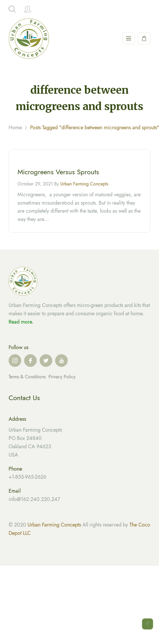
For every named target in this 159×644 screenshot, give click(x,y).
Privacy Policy (62, 377)
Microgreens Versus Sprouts (58, 173)
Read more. (21, 322)
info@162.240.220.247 (34, 499)
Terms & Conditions (28, 377)
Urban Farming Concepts (84, 185)
